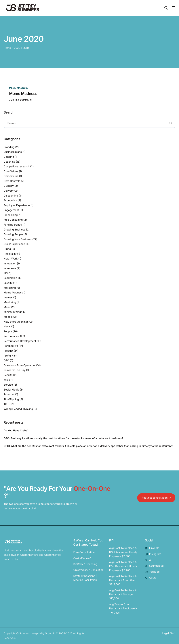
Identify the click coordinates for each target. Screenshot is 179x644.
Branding (9, 147)
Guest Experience (14, 244)
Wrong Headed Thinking (18, 409)
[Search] (166, 8)
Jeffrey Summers (20, 100)
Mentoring (10, 302)
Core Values (11, 171)
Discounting (11, 196)
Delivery (9, 191)
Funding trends (13, 225)
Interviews (10, 269)
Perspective (11, 346)
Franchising (11, 215)
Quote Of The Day (15, 370)
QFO (6, 361)
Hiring (7, 249)
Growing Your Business (18, 239)
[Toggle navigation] (174, 8)
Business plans (13, 152)
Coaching (9, 162)
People (8, 331)
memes (8, 298)
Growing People (13, 235)
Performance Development (20, 341)
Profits (8, 356)
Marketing (10, 288)
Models (8, 317)
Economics (10, 201)
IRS (6, 273)
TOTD (7, 404)
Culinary (9, 186)
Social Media (11, 390)
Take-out (9, 395)
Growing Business (15, 230)
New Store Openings (16, 322)
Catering (9, 157)
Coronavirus (11, 176)
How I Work (11, 259)
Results (8, 375)
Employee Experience (17, 205)
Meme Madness (19, 88)
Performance (12, 336)
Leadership (10, 278)
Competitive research (17, 167)
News (7, 327)
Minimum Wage (13, 312)
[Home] (22, 8)
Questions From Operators (20, 365)
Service (8, 385)
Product (8, 351)
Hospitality (10, 254)
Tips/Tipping (11, 399)
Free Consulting (13, 220)
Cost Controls (12, 181)
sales (7, 380)
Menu (7, 307)
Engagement (11, 210)
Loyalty (8, 283)
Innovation (10, 264)
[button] (156, 498)
